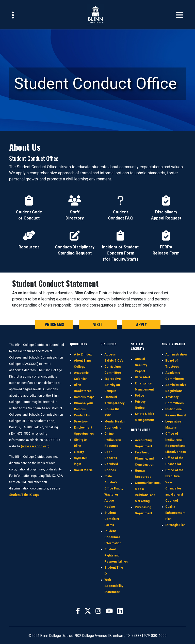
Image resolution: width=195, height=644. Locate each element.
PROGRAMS (54, 325)
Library (79, 452)
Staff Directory (75, 203)
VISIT (98, 325)
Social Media (83, 470)
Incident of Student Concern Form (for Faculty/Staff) (120, 241)
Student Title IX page (24, 495)
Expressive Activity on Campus (113, 385)
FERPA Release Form (166, 238)
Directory (81, 421)
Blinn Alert (142, 377)
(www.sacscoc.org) (35, 446)
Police (140, 396)
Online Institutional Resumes (113, 440)
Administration (176, 354)
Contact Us (82, 415)
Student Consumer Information (113, 537)
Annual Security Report (141, 365)
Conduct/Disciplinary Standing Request (75, 238)
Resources (29, 238)
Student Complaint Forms (112, 519)
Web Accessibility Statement (114, 586)
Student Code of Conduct (29, 203)
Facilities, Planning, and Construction (144, 459)
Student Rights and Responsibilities (116, 555)
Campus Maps (84, 397)
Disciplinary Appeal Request (166, 203)
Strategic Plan (175, 525)
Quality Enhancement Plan (175, 513)
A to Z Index (83, 354)
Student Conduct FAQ (120, 203)
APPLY (141, 325)
